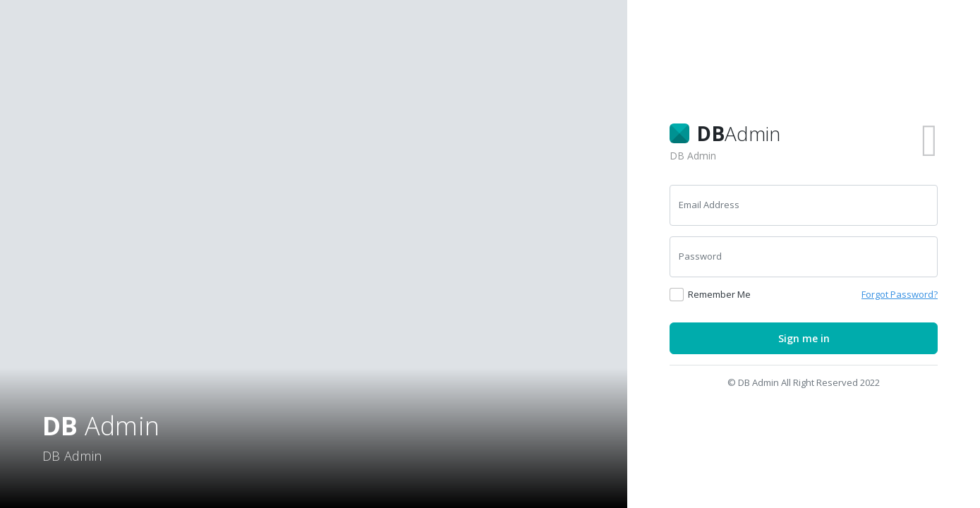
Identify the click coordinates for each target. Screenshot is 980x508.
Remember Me (719, 294)
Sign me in (804, 338)
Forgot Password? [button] (900, 294)
